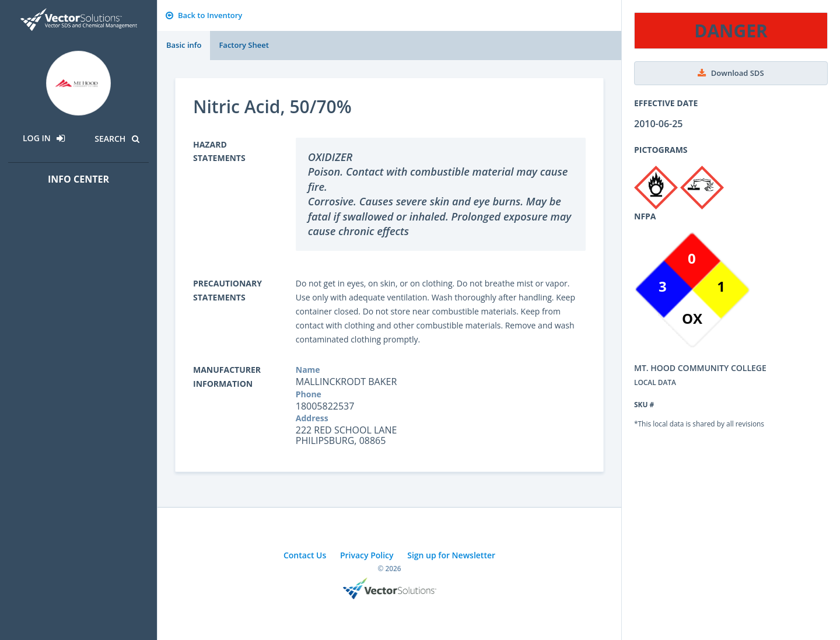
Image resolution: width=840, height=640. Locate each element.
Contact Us (305, 555)
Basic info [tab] (184, 45)
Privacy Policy (367, 555)
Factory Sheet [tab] (244, 45)
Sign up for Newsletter (451, 555)
